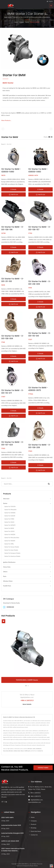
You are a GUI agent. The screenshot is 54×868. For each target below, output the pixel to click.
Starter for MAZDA (10, 535)
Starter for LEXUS (9, 531)
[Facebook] (2, 802)
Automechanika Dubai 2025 (11, 825)
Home (16, 22)
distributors (39, 749)
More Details (27, 704)
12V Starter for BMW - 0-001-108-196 (13, 228)
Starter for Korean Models (12, 547)
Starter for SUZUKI (10, 516)
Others (5, 572)
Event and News (36, 831)
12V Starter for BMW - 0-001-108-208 (40, 446)
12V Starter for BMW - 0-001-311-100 (13, 280)
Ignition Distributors (9, 562)
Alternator (6, 499)
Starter (27, 22)
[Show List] (52, 137)
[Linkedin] (6, 802)
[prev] (3, 129)
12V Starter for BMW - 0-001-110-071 (13, 392)
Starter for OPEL (9, 544)
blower (22, 751)
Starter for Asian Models (11, 550)
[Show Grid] (49, 137)
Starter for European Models (12, 553)
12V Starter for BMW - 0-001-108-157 (40, 228)
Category (22, 22)
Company (34, 821)
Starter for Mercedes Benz (12, 538)
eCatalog (34, 828)
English (51, 1)
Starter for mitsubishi (10, 510)
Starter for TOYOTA (10, 507)
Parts (5, 576)
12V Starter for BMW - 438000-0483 (38, 170)
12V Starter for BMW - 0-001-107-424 (13, 443)
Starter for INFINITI (10, 525)
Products (34, 824)
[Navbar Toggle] (51, 6)
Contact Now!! (43, 768)
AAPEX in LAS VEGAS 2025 (10, 841)
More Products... (6, 120)
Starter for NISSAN (10, 541)
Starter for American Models (12, 556)
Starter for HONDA (10, 513)
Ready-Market (34, 866)
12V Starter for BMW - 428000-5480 (11, 170)
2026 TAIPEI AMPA (7, 818)
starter (34, 749)
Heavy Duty (7, 567)
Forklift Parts (7, 586)
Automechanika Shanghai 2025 (12, 833)
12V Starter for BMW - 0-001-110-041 (40, 334)
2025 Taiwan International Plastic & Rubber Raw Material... (13, 850)
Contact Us (40, 751)
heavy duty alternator (8, 751)
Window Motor (8, 581)
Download (9, 607)
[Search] (23, 484)
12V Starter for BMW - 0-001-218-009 (40, 283)
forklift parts (27, 751)
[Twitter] (4, 802)
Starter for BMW (35, 22)
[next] (51, 129)
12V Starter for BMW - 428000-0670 (38, 389)
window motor (17, 751)
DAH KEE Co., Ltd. (27, 864)
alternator (30, 749)
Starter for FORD (9, 519)
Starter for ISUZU (9, 522)
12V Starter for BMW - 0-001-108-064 (13, 337)
